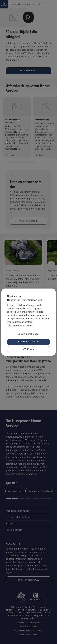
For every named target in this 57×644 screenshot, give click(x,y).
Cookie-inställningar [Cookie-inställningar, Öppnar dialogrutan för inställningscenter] (28, 334)
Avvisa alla (28, 349)
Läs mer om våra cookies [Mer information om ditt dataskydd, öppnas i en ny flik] (20, 325)
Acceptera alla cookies (28, 342)
